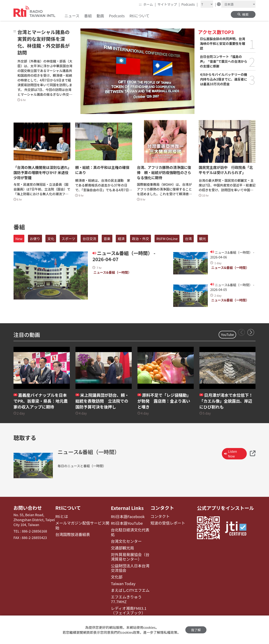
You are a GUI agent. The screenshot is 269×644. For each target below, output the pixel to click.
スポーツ (68, 239)
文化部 (117, 577)
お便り (35, 239)
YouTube (227, 335)
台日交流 (89, 239)
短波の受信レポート (168, 523)
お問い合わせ (28, 508)
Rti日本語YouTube (127, 523)
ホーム (150, 4)
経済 (121, 239)
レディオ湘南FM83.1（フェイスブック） (129, 611)
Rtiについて (68, 508)
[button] (251, 332)
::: (140, 4)
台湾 (188, 239)
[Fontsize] (207, 4)
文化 (51, 239)
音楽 (107, 239)
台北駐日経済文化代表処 (130, 532)
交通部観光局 (122, 548)
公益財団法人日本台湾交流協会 (130, 568)
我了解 (196, 630)
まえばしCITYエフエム (130, 590)
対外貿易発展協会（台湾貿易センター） (130, 557)
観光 (203, 239)
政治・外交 (140, 239)
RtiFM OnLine (167, 239)
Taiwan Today (123, 584)
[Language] (238, 4)
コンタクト (162, 508)
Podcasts (190, 4)
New (19, 239)
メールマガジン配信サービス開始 (82, 526)
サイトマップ (169, 4)
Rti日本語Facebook (128, 517)
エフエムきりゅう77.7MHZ (126, 599)
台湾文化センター (126, 541)
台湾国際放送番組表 (73, 535)
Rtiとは (62, 517)
